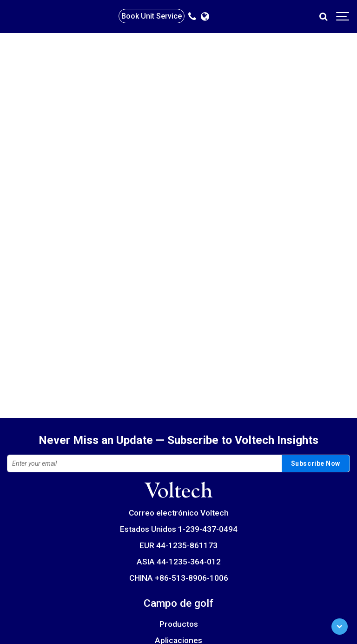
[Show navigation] (343, 17)
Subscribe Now (316, 463)
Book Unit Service (152, 16)
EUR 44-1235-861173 (178, 545)
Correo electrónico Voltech (179, 513)
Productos (179, 624)
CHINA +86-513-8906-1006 (179, 578)
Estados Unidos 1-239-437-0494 (179, 529)
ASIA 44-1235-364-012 (179, 562)
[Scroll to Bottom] (340, 627)
